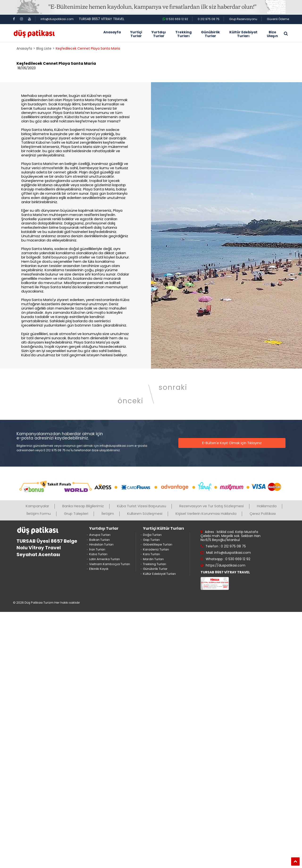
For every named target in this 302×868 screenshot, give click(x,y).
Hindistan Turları (101, 544)
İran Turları (97, 549)
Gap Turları (151, 540)
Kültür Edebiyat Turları (159, 574)
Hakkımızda (267, 506)
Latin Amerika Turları (105, 559)
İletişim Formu (39, 513)
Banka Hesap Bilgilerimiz (83, 506)
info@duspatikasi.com (57, 19)
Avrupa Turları (100, 535)
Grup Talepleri (76, 513)
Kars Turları (151, 554)
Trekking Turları (155, 564)
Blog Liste (44, 48)
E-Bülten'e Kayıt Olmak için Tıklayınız (232, 443)
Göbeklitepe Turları (158, 544)
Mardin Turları (153, 559)
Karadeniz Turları (156, 549)
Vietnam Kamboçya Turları (110, 564)
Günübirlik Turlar (155, 569)
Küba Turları (98, 554)
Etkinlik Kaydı (99, 569)
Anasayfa (24, 48)
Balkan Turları (99, 540)
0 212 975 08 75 (209, 19)
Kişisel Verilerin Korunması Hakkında (206, 513)
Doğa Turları (152, 535)
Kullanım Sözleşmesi (145, 513)
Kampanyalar (37, 506)
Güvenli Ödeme (278, 19)
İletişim (108, 513)
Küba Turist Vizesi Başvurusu (142, 506)
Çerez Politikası (263, 513)
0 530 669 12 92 (175, 19)
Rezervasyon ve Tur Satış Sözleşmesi (212, 506)
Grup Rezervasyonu (243, 19)
